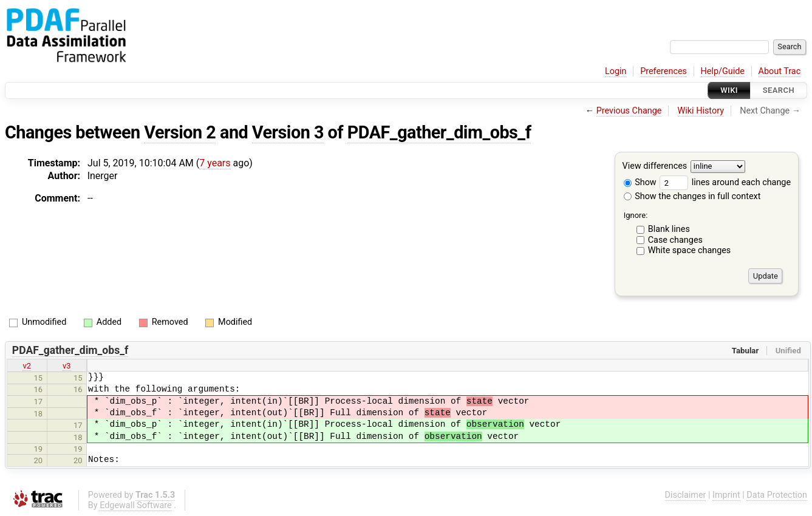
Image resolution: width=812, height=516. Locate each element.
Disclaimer (686, 495)
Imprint (726, 495)
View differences (655, 167)
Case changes (675, 240)
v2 (27, 366)
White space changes (690, 250)
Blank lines (669, 229)
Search (779, 90)
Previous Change (629, 111)
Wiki (729, 90)
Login (616, 71)
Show (640, 182)
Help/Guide (723, 71)
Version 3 (288, 132)
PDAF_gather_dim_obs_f (439, 132)
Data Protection (777, 495)
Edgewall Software (136, 505)
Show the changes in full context (692, 196)
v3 (67, 366)
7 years (215, 163)
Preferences (664, 71)
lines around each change (725, 182)
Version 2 (180, 132)
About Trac (780, 71)
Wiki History (701, 111)
